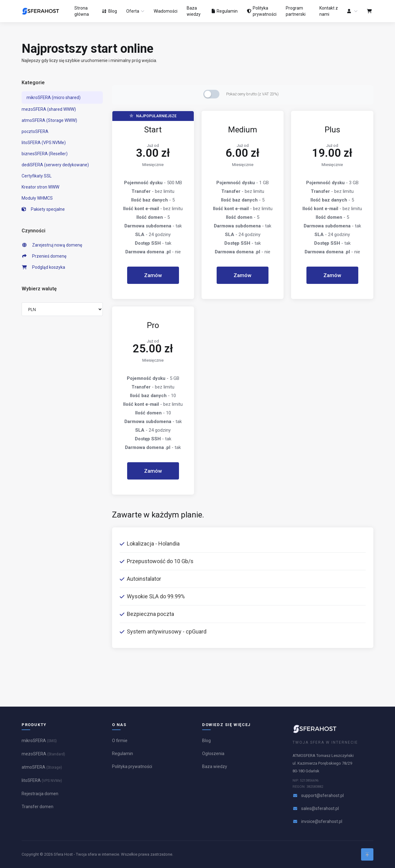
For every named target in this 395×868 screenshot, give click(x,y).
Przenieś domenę (44, 256)
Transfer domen (37, 807)
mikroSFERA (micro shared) (54, 98)
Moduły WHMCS (37, 198)
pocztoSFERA (35, 131)
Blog (206, 741)
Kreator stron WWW (40, 187)
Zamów (153, 275)
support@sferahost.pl (322, 795)
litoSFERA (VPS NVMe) (44, 143)
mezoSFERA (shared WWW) (49, 109)
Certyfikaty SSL (37, 176)
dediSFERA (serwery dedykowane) (55, 165)
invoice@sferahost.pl (322, 821)
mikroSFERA (39, 741)
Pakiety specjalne (43, 209)
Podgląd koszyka (43, 267)
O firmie (120, 741)
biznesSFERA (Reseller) (45, 154)
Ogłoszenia (213, 754)
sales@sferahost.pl (320, 808)
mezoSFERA (43, 754)
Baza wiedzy (215, 766)
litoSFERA (42, 780)
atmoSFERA (42, 767)
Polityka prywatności (132, 766)
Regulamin (123, 754)
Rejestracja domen (40, 794)
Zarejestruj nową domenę (52, 245)
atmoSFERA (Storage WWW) (49, 120)
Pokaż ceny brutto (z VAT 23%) (252, 94)
